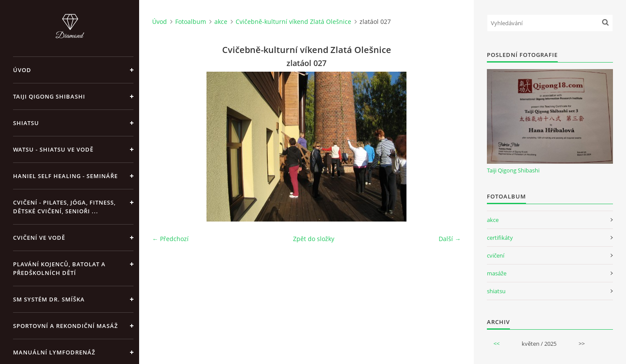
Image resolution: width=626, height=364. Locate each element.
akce (221, 22)
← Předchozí (170, 239)
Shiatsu (26, 123)
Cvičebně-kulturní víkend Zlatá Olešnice (293, 22)
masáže (497, 273)
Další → (450, 239)
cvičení (496, 255)
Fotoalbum (191, 22)
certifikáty (500, 238)
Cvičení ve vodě (39, 238)
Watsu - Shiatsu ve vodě (53, 149)
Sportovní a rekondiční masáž (65, 326)
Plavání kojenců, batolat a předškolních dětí (59, 268)
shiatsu (496, 291)
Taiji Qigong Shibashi (49, 96)
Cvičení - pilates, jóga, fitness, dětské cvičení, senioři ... (64, 207)
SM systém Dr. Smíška (49, 299)
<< (496, 344)
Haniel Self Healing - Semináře (65, 176)
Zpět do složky (314, 239)
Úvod (22, 70)
